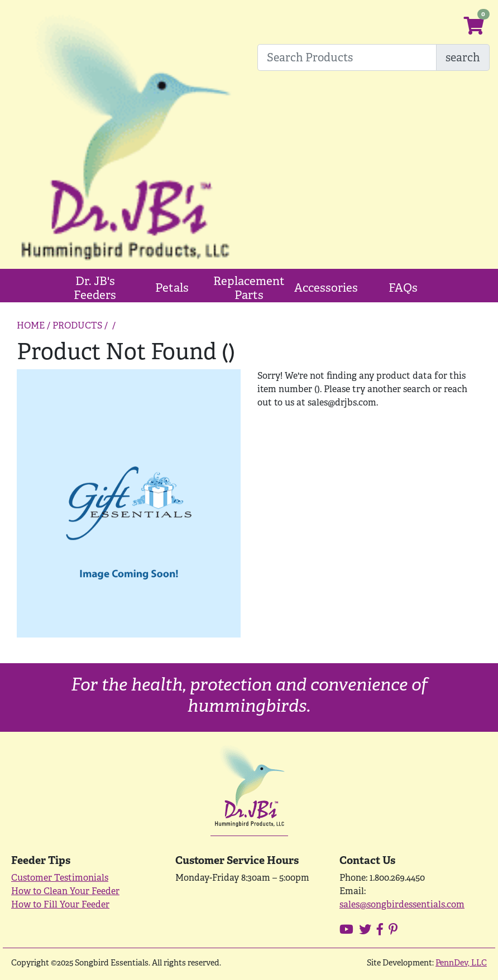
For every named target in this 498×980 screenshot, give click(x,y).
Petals (172, 288)
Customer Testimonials (60, 878)
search (463, 57)
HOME (31, 325)
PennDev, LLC (461, 962)
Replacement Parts (249, 288)
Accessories (326, 288)
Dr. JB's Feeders (95, 288)
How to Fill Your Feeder (60, 904)
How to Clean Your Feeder (65, 891)
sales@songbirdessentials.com (402, 904)
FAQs (403, 288)
